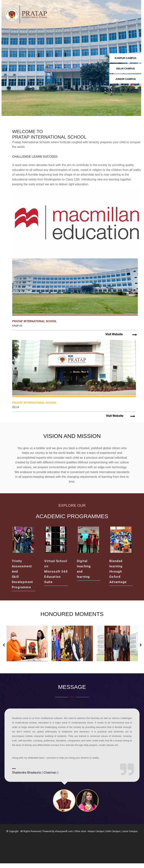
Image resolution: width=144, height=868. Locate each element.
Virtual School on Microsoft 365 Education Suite (56, 576)
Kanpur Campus (96, 836)
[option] (27, 648)
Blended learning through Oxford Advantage (118, 576)
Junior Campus (130, 836)
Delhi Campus (113, 836)
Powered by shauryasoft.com (58, 836)
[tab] (64, 805)
